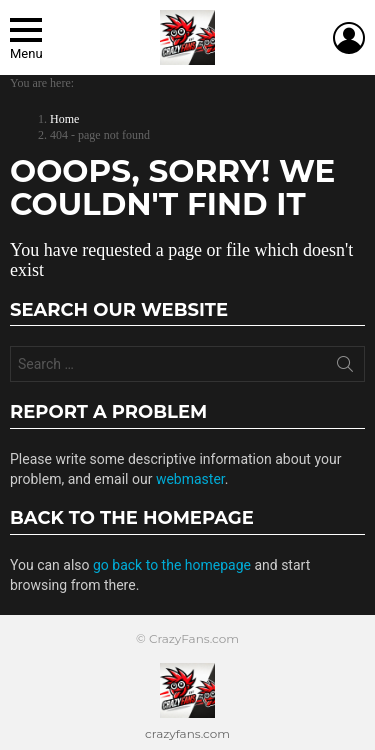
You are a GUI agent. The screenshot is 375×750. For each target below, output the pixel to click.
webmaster (190, 479)
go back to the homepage (172, 565)
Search (345, 368)
